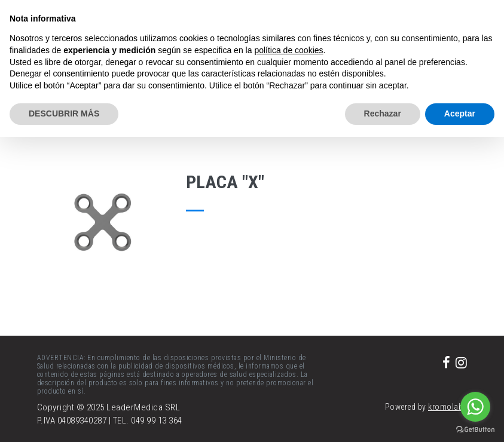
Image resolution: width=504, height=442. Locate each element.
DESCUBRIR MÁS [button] (64, 113)
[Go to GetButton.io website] (475, 430)
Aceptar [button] (460, 113)
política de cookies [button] (288, 50)
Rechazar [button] (383, 113)
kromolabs (448, 407)
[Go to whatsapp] (475, 407)
